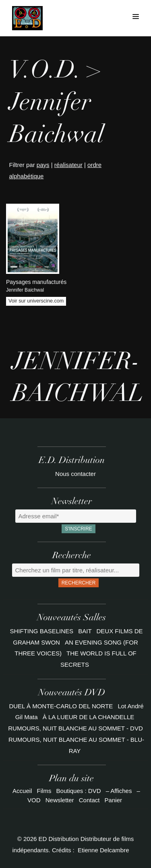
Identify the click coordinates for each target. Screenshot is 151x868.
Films (44, 791)
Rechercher (79, 583)
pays (43, 165)
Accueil (22, 791)
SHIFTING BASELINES (43, 631)
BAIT (86, 631)
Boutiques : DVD (79, 791)
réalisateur (68, 165)
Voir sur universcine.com (36, 301)
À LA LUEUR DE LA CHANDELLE (89, 717)
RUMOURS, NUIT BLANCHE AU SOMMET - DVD (75, 728)
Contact (89, 800)
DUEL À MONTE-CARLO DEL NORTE (61, 706)
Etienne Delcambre (103, 850)
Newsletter (60, 800)
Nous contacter (75, 474)
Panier (113, 800)
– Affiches (119, 791)
